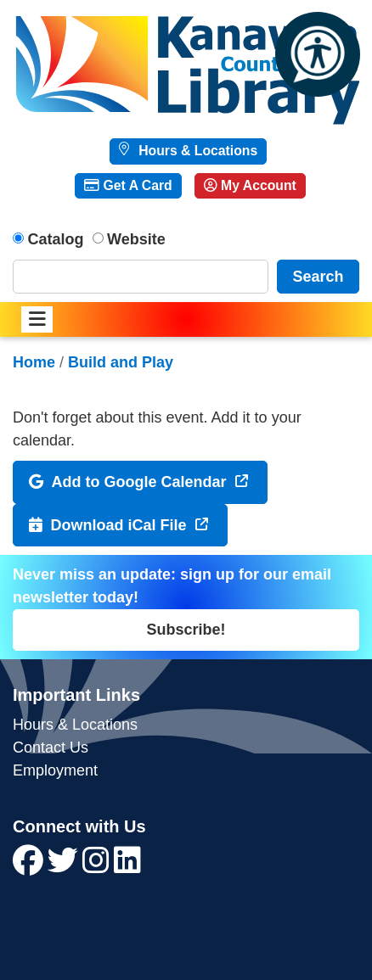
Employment (55, 770)
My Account (250, 185)
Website (136, 239)
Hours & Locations (196, 151)
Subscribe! (186, 630)
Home (34, 362)
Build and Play (121, 362)
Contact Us (51, 748)
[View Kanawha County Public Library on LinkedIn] (127, 866)
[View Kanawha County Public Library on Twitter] (65, 866)
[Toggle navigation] (37, 319)
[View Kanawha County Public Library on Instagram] (98, 866)
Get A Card (128, 185)
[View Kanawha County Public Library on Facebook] (30, 866)
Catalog (56, 239)
